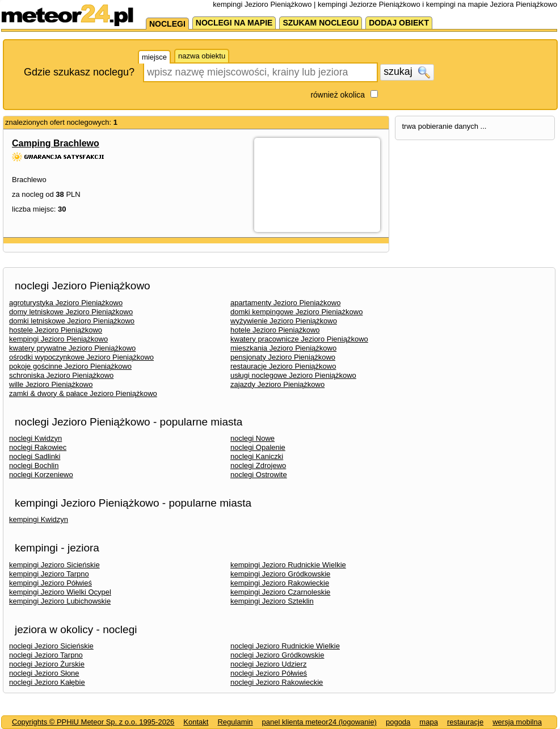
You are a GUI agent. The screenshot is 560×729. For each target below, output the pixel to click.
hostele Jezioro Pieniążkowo (56, 330)
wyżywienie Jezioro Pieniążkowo (284, 321)
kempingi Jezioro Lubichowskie (60, 601)
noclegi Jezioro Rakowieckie (277, 682)
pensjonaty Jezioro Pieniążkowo (283, 357)
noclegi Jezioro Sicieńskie (51, 646)
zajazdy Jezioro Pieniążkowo (277, 384)
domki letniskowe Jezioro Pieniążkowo (72, 321)
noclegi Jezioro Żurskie (47, 664)
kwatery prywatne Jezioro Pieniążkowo (72, 348)
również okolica (338, 95)
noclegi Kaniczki (257, 456)
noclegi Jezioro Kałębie (47, 682)
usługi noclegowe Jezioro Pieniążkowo (293, 375)
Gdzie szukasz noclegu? (79, 72)
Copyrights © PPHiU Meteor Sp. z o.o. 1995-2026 (93, 722)
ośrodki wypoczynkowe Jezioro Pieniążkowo (81, 357)
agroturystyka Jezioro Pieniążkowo (66, 303)
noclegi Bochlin (34, 465)
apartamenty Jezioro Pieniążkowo (285, 303)
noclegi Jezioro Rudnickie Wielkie (285, 646)
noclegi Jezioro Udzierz (268, 664)
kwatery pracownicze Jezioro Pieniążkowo (299, 339)
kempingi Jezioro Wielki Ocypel (60, 592)
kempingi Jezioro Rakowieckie (280, 583)
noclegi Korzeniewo (41, 475)
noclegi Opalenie (258, 447)
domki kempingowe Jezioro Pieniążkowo (296, 312)
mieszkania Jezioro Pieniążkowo (283, 348)
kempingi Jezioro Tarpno (49, 574)
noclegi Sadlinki (35, 456)
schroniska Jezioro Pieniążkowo (61, 375)
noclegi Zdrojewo (258, 465)
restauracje (465, 722)
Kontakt (196, 722)
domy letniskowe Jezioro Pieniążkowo (71, 312)
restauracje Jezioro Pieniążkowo (283, 366)
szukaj (407, 72)
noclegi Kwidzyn (35, 438)
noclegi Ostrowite (259, 475)
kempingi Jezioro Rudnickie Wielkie (288, 565)
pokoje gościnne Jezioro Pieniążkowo (70, 366)
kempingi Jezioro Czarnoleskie (280, 592)
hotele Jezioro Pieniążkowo (275, 330)
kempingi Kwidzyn (39, 519)
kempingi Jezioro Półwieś (50, 583)
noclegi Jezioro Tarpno (46, 655)
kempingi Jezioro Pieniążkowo (58, 339)
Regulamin (235, 722)
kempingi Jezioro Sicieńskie (54, 565)
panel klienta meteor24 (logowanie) (319, 722)
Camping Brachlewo (56, 143)
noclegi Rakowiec (38, 447)
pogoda (398, 722)
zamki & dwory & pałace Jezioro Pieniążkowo (83, 393)
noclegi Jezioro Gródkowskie (277, 655)
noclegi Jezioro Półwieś (269, 673)
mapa (429, 722)
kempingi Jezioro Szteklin (272, 601)
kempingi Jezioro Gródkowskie (280, 574)
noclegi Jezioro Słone (44, 673)
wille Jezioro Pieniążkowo (51, 384)
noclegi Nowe (252, 438)
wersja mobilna (517, 722)
